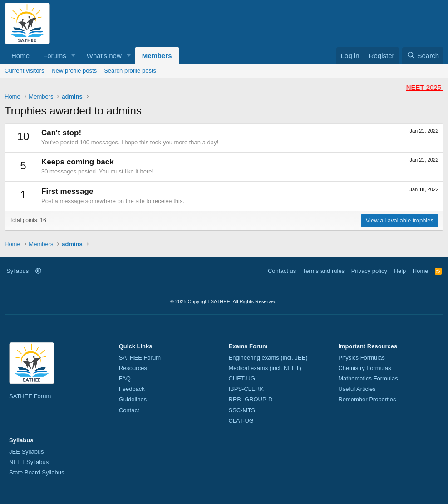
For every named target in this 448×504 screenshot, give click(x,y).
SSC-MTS (242, 410)
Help (400, 271)
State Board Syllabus (37, 472)
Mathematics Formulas (368, 378)
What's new (104, 56)
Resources (133, 368)
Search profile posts (130, 71)
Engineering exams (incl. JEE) (268, 358)
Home (20, 56)
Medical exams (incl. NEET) (265, 368)
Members (157, 56)
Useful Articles (357, 389)
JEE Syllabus (27, 452)
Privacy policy (369, 271)
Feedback (132, 389)
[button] (74, 56)
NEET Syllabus (29, 462)
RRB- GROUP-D (251, 399)
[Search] (423, 56)
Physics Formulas (362, 358)
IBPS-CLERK (246, 389)
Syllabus (17, 271)
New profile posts (74, 71)
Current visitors (24, 71)
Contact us (282, 271)
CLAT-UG (241, 421)
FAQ (125, 378)
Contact (129, 410)
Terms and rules (324, 271)
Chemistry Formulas (364, 368)
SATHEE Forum (30, 396)
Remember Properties (367, 399)
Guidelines (133, 399)
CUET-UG (242, 378)
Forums (55, 56)
